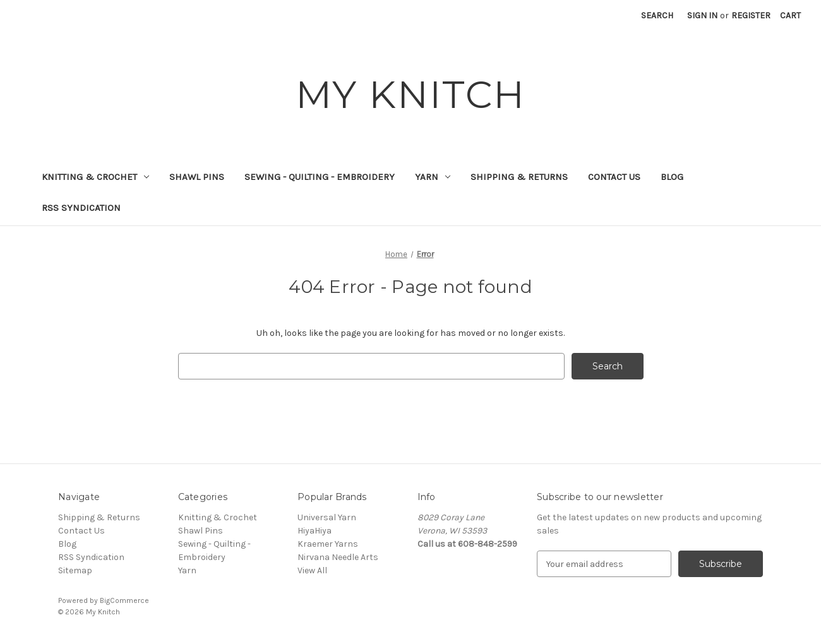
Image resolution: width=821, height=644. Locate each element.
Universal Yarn (327, 517)
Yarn (433, 177)
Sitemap (75, 570)
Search (657, 15)
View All (312, 570)
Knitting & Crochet (95, 177)
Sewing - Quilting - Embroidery (320, 177)
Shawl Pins (197, 177)
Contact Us (614, 177)
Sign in (702, 15)
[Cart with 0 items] (790, 15)
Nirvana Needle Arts (338, 557)
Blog (672, 177)
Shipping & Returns (519, 177)
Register (751, 15)
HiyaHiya (315, 531)
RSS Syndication (81, 208)
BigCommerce (124, 600)
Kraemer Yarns (328, 544)
